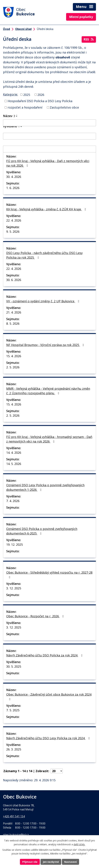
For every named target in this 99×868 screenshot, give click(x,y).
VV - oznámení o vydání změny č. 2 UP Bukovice (43, 301)
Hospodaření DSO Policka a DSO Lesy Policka (40, 101)
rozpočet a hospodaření (25, 107)
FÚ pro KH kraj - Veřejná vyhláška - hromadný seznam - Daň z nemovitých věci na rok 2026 (49, 439)
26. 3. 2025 (14, 749)
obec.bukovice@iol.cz (16, 835)
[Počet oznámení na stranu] (57, 771)
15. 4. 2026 (14, 356)
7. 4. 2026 (13, 501)
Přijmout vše (30, 862)
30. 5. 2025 (14, 666)
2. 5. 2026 (13, 367)
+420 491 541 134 (14, 816)
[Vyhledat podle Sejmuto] (49, 149)
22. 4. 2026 (14, 220)
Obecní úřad (23, 29)
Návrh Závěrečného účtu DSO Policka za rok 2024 (45, 655)
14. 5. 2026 (14, 464)
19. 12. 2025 (15, 545)
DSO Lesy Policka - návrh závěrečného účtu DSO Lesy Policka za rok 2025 (44, 255)
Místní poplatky (81, 17)
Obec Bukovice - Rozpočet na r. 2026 (36, 616)
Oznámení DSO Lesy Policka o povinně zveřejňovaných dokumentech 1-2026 (45, 487)
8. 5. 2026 (13, 323)
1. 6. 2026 (13, 188)
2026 (41, 95)
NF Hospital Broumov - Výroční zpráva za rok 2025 (46, 345)
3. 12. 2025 (14, 588)
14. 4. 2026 (14, 453)
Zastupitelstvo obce (64, 107)
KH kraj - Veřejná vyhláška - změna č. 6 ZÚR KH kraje (47, 209)
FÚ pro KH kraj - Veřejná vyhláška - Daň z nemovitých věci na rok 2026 (48, 163)
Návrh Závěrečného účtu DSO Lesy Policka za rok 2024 (49, 738)
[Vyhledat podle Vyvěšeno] (49, 136)
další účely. (79, 844)
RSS (89, 39)
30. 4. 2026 (14, 177)
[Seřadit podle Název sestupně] (17, 116)
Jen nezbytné (51, 862)
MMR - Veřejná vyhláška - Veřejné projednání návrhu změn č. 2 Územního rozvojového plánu (48, 391)
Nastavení (70, 862)
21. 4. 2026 (14, 312)
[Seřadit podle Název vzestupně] (17, 115)
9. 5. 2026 (13, 232)
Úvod (6, 29)
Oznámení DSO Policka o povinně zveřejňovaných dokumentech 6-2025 (42, 531)
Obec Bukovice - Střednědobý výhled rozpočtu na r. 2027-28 (49, 575)
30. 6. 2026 (14, 280)
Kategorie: (10, 94)
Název (9, 116)
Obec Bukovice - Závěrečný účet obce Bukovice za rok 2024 (49, 697)
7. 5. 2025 (13, 710)
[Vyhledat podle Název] (49, 123)
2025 (27, 95)
